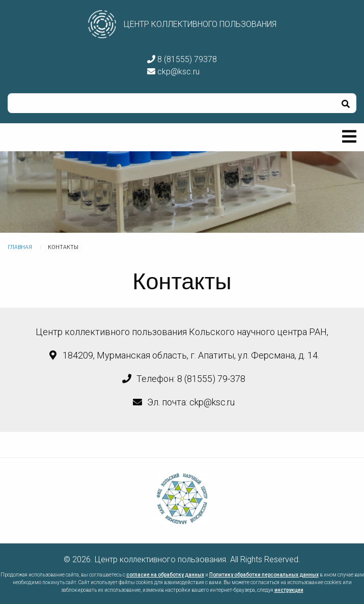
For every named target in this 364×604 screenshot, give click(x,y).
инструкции (289, 590)
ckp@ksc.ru (173, 72)
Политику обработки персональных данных (264, 575)
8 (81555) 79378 (182, 59)
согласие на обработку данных (165, 575)
